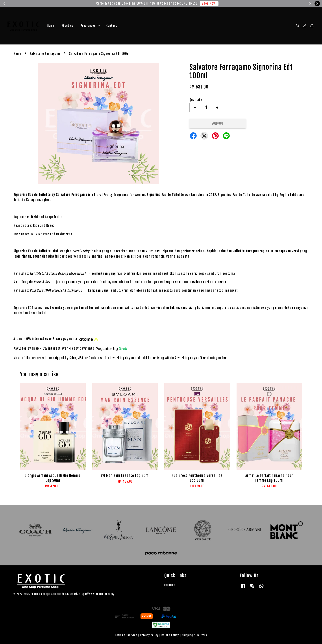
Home (51, 26)
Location (170, 585)
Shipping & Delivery (194, 635)
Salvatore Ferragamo (45, 54)
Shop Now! (209, 3)
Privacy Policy (149, 635)
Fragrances (90, 26)
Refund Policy (170, 635)
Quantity (196, 100)
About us (68, 26)
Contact (112, 26)
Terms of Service (126, 635)
